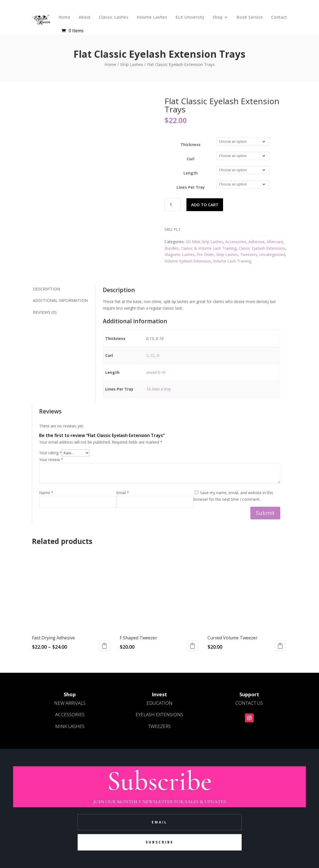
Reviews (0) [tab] (45, 312)
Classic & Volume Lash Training (209, 248)
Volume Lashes (152, 17)
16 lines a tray (159, 389)
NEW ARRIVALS (70, 703)
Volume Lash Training (232, 261)
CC (153, 355)
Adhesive (256, 242)
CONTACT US (249, 703)
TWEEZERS (159, 726)
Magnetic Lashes (180, 254)
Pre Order (205, 254)
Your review (51, 460)
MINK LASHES (70, 726)
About (85, 17)
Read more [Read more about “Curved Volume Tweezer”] (280, 646)
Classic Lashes (114, 17)
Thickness (191, 145)
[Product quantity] (173, 204)
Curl (191, 159)
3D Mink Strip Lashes (204, 242)
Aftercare (275, 242)
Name (46, 493)
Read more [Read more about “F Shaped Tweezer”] (192, 646)
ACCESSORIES (70, 714)
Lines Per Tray (191, 187)
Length (191, 173)
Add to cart (205, 205)
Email (123, 493)
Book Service (250, 17)
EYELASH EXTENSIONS (159, 714)
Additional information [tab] (60, 300)
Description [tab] (46, 289)
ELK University (190, 17)
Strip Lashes (132, 64)
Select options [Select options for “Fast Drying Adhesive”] (104, 646)
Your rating (50, 453)
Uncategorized (272, 254)
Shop (218, 17)
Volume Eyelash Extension (188, 261)
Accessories (236, 242)
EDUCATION (159, 703)
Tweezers (249, 254)
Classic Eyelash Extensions (262, 248)
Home (65, 17)
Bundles (172, 248)
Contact (279, 17)
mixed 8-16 (156, 372)
